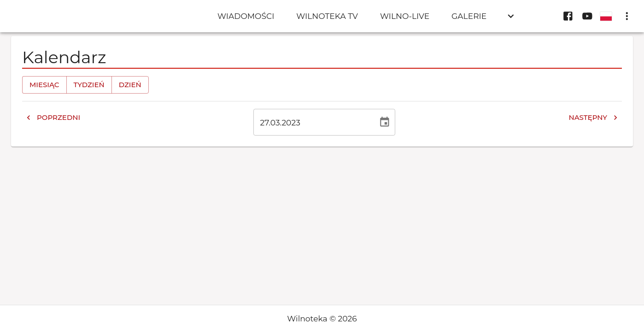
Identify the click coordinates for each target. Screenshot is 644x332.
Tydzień (89, 85)
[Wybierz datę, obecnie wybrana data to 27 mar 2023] (385, 122)
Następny (593, 118)
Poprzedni (53, 118)
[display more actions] (627, 16)
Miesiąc (44, 85)
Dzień (130, 85)
